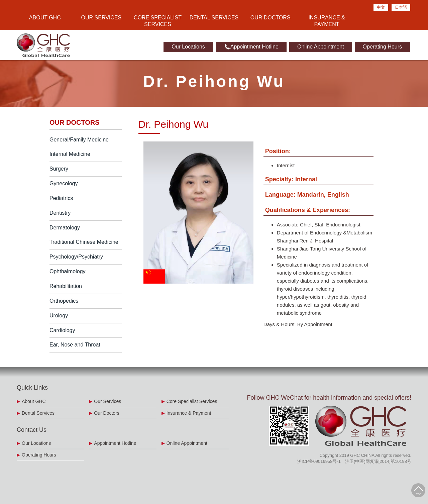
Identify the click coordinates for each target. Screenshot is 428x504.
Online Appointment (321, 47)
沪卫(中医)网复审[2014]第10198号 (378, 461)
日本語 (401, 7)
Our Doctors (271, 18)
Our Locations (188, 47)
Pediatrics (61, 198)
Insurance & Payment (327, 21)
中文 (381, 7)
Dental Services (214, 18)
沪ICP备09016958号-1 (319, 461)
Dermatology (65, 228)
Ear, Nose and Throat (75, 345)
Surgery (59, 169)
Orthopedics (64, 301)
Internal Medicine (70, 154)
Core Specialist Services (192, 401)
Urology (59, 316)
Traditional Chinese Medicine (84, 242)
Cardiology (62, 330)
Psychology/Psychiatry (76, 257)
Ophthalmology (68, 271)
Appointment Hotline (251, 47)
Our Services (108, 401)
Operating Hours (382, 47)
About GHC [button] (45, 18)
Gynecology (64, 183)
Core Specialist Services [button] (158, 21)
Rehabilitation (66, 286)
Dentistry (60, 213)
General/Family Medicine (79, 140)
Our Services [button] (101, 18)
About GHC (34, 401)
